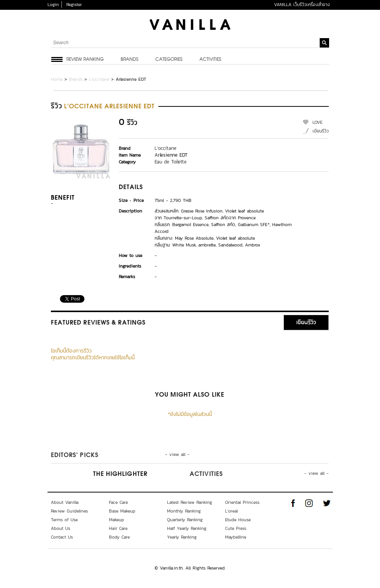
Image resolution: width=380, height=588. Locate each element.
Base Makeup (122, 511)
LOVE (318, 122)
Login (53, 5)
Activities (210, 60)
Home (57, 79)
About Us (61, 528)
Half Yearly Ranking (187, 528)
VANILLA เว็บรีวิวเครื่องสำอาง (302, 5)
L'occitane (99, 79)
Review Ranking (85, 60)
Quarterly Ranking (185, 520)
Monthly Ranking (184, 511)
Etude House (238, 520)
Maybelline (236, 537)
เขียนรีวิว (321, 131)
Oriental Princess (242, 502)
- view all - (177, 454)
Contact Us (62, 537)
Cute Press (236, 528)
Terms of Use (64, 520)
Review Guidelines (69, 511)
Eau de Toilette (171, 162)
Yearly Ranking (182, 537)
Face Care (118, 502)
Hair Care (118, 528)
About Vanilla (65, 502)
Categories (169, 60)
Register (74, 5)
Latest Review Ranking (190, 502)
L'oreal (231, 511)
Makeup (116, 520)
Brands (129, 60)
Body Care (119, 537)
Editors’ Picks (75, 456)
